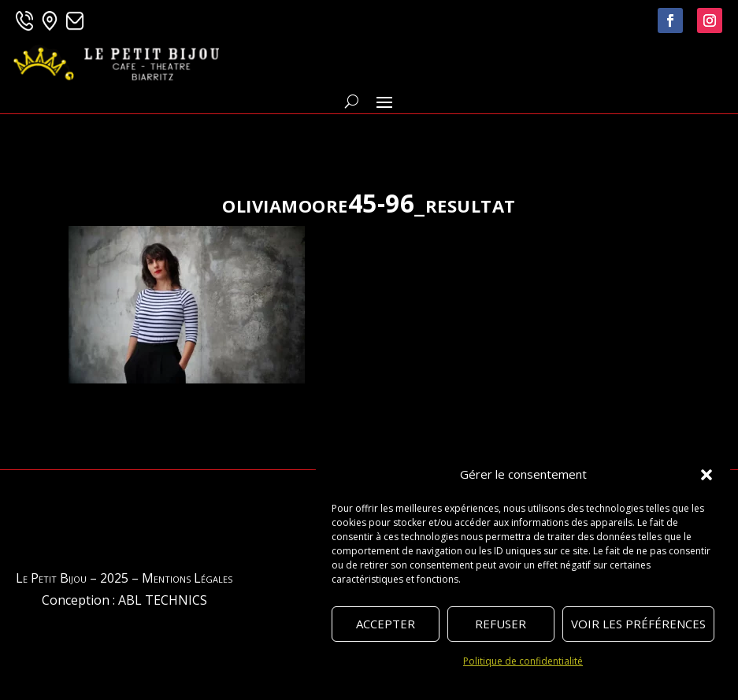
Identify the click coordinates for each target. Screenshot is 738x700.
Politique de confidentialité (523, 661)
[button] (706, 475)
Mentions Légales (187, 578)
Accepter (386, 624)
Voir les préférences (638, 624)
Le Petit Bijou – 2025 (72, 578)
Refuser (501, 624)
